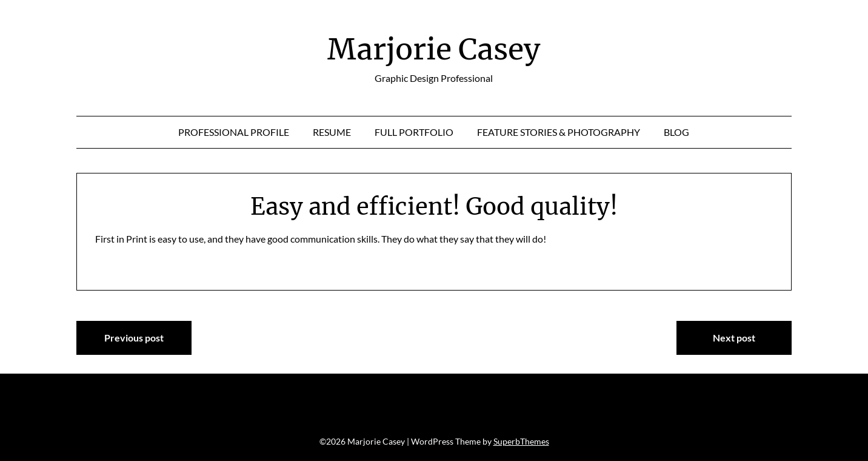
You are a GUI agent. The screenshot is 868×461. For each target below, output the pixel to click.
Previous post (134, 338)
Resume (332, 132)
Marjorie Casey (434, 49)
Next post (734, 338)
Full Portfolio (414, 132)
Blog (676, 132)
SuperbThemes (521, 441)
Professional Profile (234, 132)
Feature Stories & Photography (559, 132)
